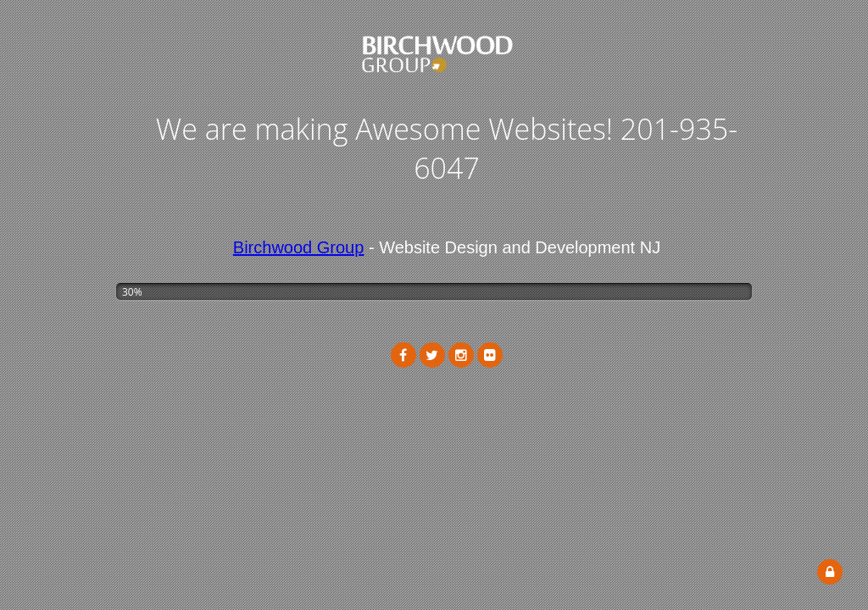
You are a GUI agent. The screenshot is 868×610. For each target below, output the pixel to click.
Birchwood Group (299, 247)
